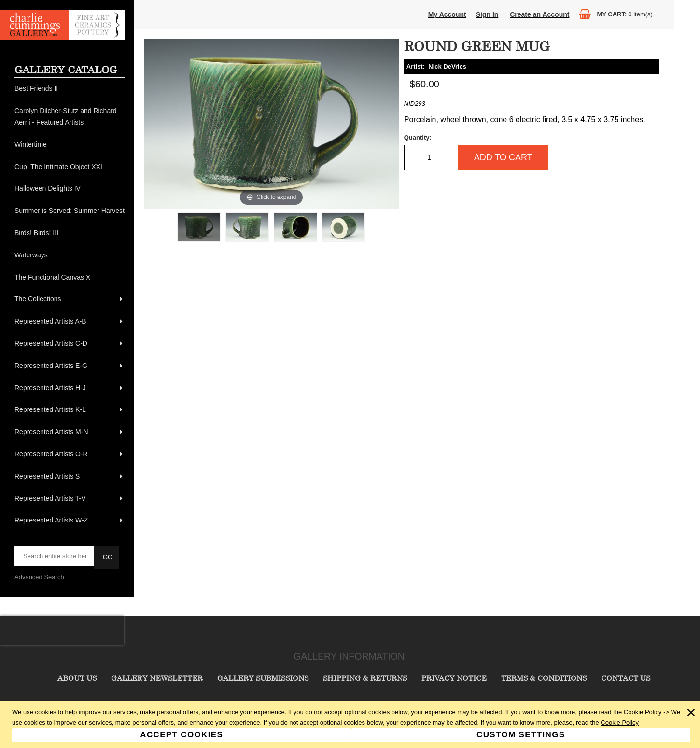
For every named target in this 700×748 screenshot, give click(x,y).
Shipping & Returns (365, 678)
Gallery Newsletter (157, 678)
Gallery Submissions (263, 678)
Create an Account (539, 14)
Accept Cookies (182, 735)
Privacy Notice (454, 678)
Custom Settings (521, 735)
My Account (447, 14)
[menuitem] (70, 89)
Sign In (487, 14)
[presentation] (62, 630)
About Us (77, 678)
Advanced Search (39, 577)
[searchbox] (55, 556)
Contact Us (626, 678)
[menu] (70, 305)
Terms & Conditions (544, 678)
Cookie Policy (643, 712)
